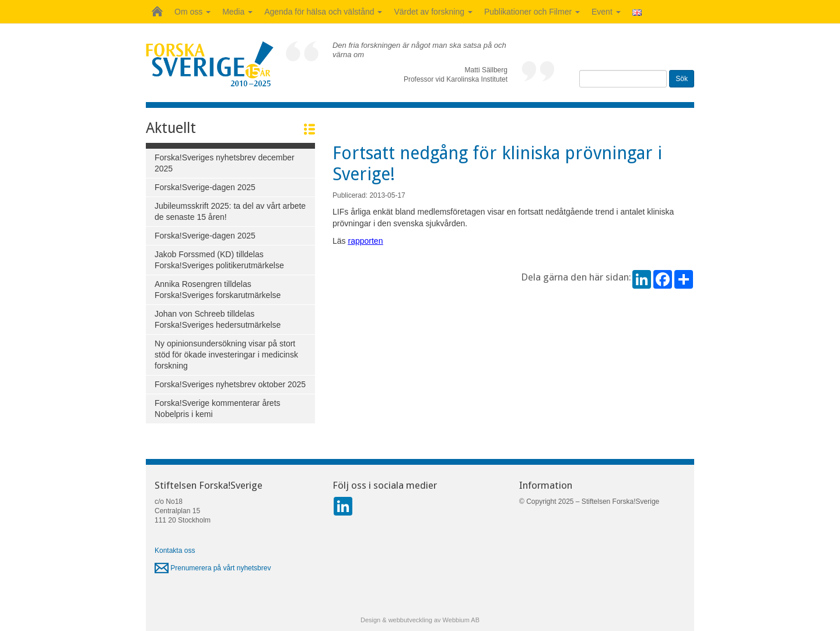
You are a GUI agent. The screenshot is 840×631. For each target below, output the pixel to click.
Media (237, 12)
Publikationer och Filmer (532, 12)
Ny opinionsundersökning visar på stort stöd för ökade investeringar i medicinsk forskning (226, 355)
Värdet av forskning (433, 12)
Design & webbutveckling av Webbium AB (420, 620)
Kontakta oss (175, 551)
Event (606, 12)
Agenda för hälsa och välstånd (323, 12)
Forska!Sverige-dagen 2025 (205, 187)
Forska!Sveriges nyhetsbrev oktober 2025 (230, 384)
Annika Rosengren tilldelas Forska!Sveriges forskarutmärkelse (218, 290)
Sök (682, 79)
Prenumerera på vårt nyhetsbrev (213, 568)
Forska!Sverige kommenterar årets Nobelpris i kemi (218, 409)
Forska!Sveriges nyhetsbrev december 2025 (225, 163)
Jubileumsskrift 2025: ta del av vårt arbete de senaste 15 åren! (230, 211)
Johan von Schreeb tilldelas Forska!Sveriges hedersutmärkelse (218, 319)
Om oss (192, 12)
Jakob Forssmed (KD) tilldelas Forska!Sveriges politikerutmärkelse (219, 260)
